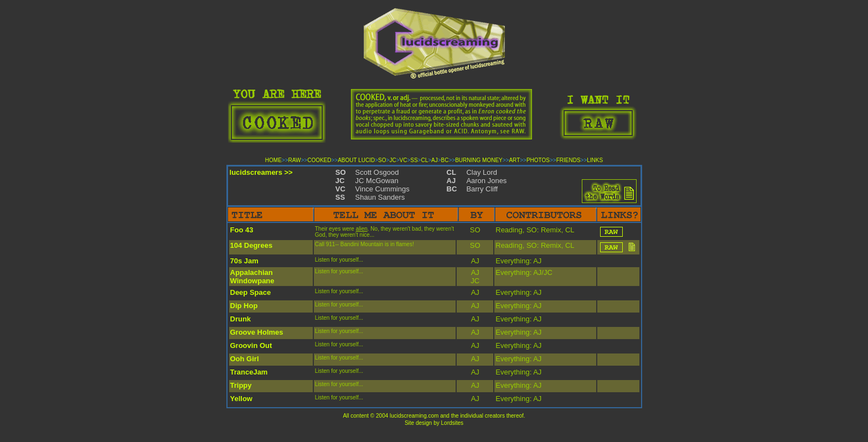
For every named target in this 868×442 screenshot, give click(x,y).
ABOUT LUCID (356, 160)
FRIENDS (569, 160)
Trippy (241, 385)
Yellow (241, 399)
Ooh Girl (245, 359)
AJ (435, 160)
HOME (273, 160)
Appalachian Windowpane (252, 277)
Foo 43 (242, 230)
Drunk (241, 319)
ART (514, 160)
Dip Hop (244, 306)
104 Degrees (252, 245)
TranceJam (249, 372)
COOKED (319, 160)
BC (445, 160)
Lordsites (453, 423)
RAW (295, 160)
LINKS (595, 160)
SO (382, 160)
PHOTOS (538, 160)
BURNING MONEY (479, 160)
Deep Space (251, 292)
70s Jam (244, 261)
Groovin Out (251, 345)
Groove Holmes (257, 332)
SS (414, 160)
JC (392, 160)
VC (403, 160)
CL (424, 160)
